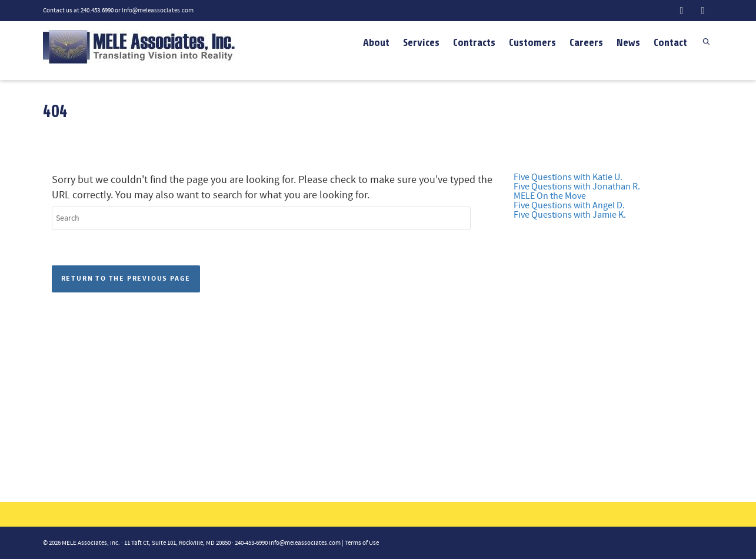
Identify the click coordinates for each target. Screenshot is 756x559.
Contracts (474, 42)
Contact (670, 42)
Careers (586, 42)
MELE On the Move (550, 196)
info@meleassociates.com (158, 11)
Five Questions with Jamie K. (570, 215)
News (628, 42)
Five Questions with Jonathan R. (577, 187)
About (376, 42)
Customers (532, 42)
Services (421, 42)
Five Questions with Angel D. (569, 205)
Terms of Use (362, 543)
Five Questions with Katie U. (568, 177)
